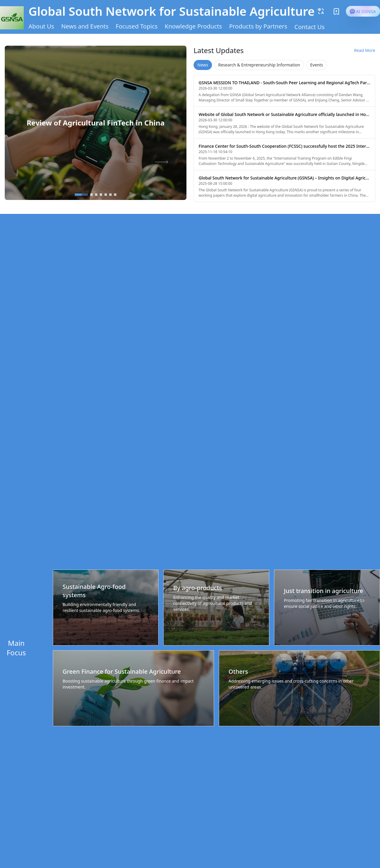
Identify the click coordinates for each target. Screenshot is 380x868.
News (203, 65)
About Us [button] (41, 26)
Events (317, 65)
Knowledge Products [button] (193, 26)
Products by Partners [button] (258, 26)
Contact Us (310, 27)
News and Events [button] (85, 26)
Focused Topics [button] (137, 26)
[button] (321, 11)
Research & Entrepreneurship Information (259, 65)
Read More (365, 50)
